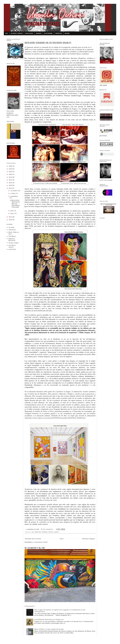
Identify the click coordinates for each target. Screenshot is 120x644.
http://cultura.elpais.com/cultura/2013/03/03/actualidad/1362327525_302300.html (57, 418)
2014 (11, 188)
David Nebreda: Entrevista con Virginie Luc (49, 619)
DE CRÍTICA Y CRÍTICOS (17, 33)
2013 (11, 217)
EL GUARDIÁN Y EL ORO (35, 548)
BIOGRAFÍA (39, 33)
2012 (11, 220)
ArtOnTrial (12, 249)
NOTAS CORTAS (29, 33)
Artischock (12, 230)
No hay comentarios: (47, 529)
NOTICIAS (67, 33)
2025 (11, 166)
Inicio (62, 539)
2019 (11, 177)
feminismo (45, 532)
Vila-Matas (12, 236)
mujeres (56, 532)
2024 (11, 169)
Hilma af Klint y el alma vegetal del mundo (49, 629)
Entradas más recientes (33, 539)
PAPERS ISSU (59, 33)
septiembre (14, 196)
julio (12, 211)
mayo (13, 213)
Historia (51, 532)
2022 (11, 174)
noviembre (14, 191)
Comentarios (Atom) (41, 542)
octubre (13, 193)
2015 (11, 185)
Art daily (11, 227)
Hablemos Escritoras (12, 240)
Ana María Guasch (12, 246)
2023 (11, 172)
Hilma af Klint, (48, 411)
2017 (11, 180)
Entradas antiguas (89, 539)
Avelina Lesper (14, 243)
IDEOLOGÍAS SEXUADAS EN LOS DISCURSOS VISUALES (48, 43)
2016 (11, 183)
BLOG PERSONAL (48, 33)
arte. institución (36, 532)
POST (7, 33)
